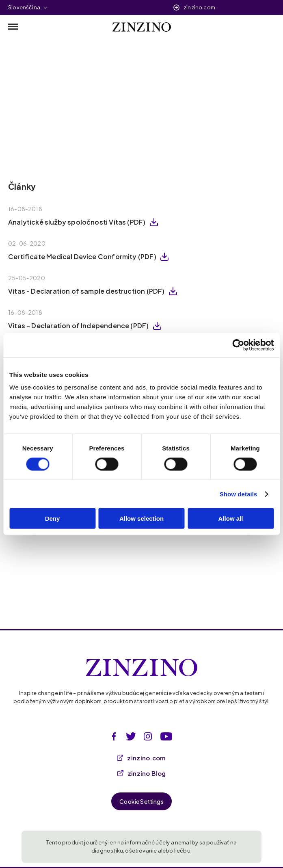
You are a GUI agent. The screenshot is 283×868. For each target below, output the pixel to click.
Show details (239, 494)
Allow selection (141, 518)
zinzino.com (199, 7)
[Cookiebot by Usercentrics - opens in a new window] (238, 345)
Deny (53, 518)
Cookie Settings (141, 801)
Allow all (231, 518)
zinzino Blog (142, 773)
